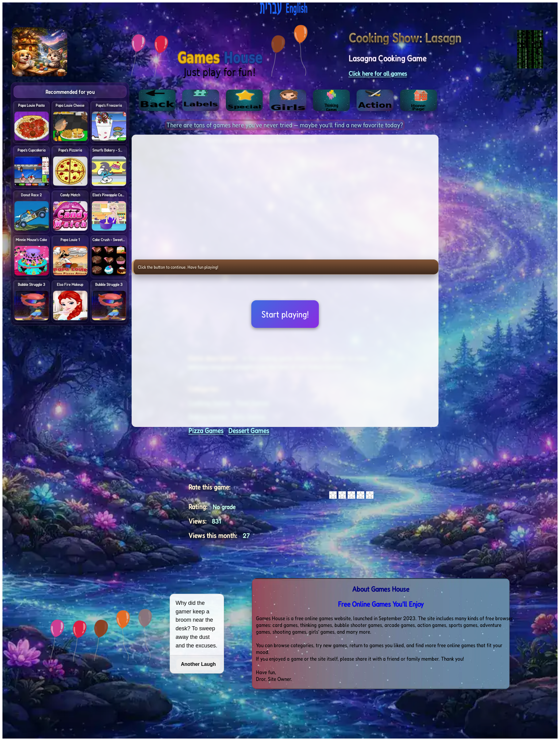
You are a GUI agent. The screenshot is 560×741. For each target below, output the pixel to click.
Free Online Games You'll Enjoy (381, 604)
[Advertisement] (515, 174)
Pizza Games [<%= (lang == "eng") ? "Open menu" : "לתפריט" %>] (206, 430)
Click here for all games (378, 73)
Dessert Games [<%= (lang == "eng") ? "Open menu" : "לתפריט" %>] (249, 430)
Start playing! (285, 314)
